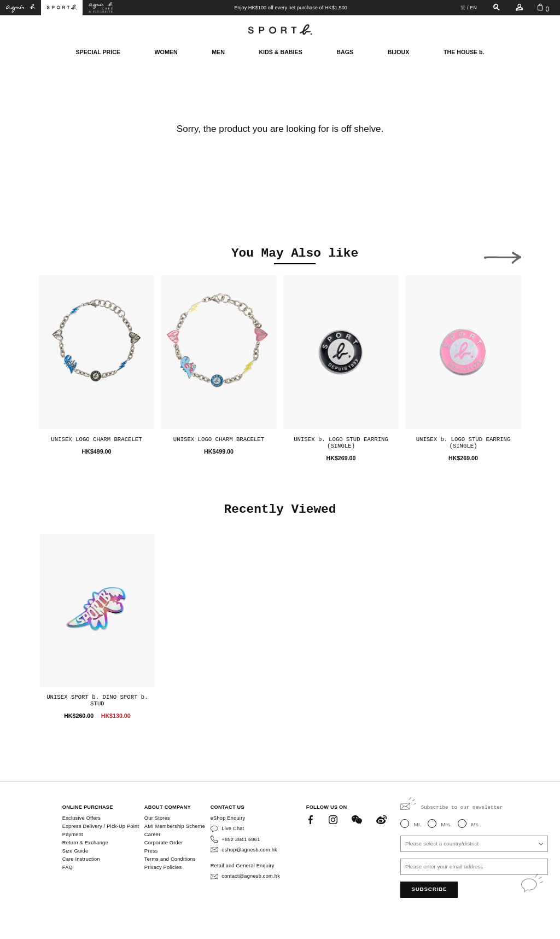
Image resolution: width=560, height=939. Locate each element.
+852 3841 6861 (241, 839)
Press (151, 851)
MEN (218, 52)
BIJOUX (399, 52)
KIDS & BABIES (280, 52)
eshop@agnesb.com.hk (249, 850)
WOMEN (166, 52)
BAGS (345, 52)
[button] (57, 255)
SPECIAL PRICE (98, 52)
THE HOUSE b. (464, 52)
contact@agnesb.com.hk (251, 876)
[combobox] (474, 844)
